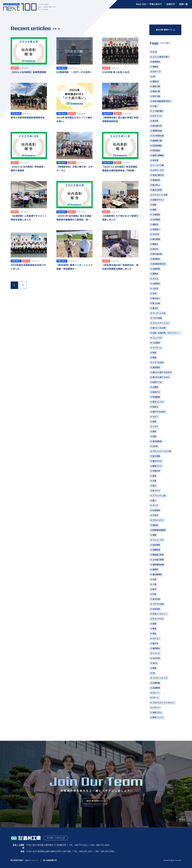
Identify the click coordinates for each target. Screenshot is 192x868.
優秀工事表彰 (158, 156)
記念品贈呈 (157, 146)
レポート (156, 708)
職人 (154, 501)
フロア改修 (157, 318)
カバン (155, 417)
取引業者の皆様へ (25, 860)
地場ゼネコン (158, 200)
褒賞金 (155, 67)
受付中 (155, 249)
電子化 (155, 308)
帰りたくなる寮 (159, 328)
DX (154, 673)
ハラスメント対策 (160, 195)
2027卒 (156, 234)
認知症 (155, 525)
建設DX (156, 82)
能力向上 (156, 185)
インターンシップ (160, 678)
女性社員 (156, 609)
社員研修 (156, 269)
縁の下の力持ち (159, 412)
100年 (155, 446)
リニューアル (158, 540)
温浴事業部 (157, 575)
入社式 (155, 289)
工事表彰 (156, 215)
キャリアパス (158, 619)
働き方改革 (157, 190)
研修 (154, 624)
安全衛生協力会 (159, 264)
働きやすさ (157, 461)
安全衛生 (156, 259)
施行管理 (156, 239)
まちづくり (157, 116)
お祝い (155, 106)
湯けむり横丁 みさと (161, 377)
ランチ (155, 506)
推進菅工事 (157, 141)
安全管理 (156, 545)
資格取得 (156, 62)
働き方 (155, 644)
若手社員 (156, 599)
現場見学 (156, 180)
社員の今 (171, 4)
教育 (154, 629)
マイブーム (157, 348)
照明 (154, 432)
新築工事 (156, 91)
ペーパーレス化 (159, 313)
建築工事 (156, 87)
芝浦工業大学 (158, 175)
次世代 (155, 515)
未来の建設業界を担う (162, 101)
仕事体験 (156, 683)
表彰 (154, 205)
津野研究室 (157, 131)
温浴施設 (156, 368)
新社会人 (156, 299)
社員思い (156, 229)
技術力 (155, 407)
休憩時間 (156, 510)
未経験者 (156, 688)
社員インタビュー (160, 614)
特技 (154, 353)
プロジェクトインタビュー (164, 703)
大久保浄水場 (158, 136)
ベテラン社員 (158, 604)
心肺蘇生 (156, 284)
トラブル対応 (158, 363)
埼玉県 (155, 121)
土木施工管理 (158, 560)
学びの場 (156, 96)
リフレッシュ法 (159, 496)
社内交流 (156, 658)
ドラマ (155, 427)
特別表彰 (156, 151)
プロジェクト (158, 520)
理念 (154, 634)
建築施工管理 (158, 555)
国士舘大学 (157, 126)
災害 (154, 481)
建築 (154, 535)
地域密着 (156, 397)
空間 (154, 437)
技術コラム (157, 713)
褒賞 (154, 210)
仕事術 (155, 387)
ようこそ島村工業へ (161, 57)
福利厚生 (156, 649)
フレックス (157, 338)
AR (154, 77)
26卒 (155, 52)
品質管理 (156, 550)
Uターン (156, 693)
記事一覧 (183, 4)
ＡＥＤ (155, 279)
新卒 (154, 589)
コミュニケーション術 (162, 451)
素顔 (154, 358)
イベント (156, 653)
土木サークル (158, 170)
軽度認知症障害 (159, 530)
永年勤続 (156, 220)
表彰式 (155, 225)
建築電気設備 (158, 565)
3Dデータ (156, 72)
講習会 (155, 274)
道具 (154, 476)
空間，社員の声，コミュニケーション (167, 333)
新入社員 (156, 303)
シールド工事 (158, 165)
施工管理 (156, 456)
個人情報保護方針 (50, 860)
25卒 (154, 294)
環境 (154, 668)
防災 (154, 486)
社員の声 (156, 471)
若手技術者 (157, 441)
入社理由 (156, 343)
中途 (154, 594)
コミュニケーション (161, 323)
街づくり (156, 491)
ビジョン (156, 639)
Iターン (156, 698)
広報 (154, 579)
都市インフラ (158, 402)
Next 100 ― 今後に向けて (149, 4)
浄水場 (155, 160)
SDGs (155, 663)
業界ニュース (158, 718)
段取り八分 (157, 382)
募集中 (155, 244)
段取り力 (156, 392)
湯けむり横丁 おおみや (162, 372)
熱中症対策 (157, 254)
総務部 (155, 570)
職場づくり (157, 466)
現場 (154, 422)
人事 (154, 584)
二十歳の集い (158, 111)
